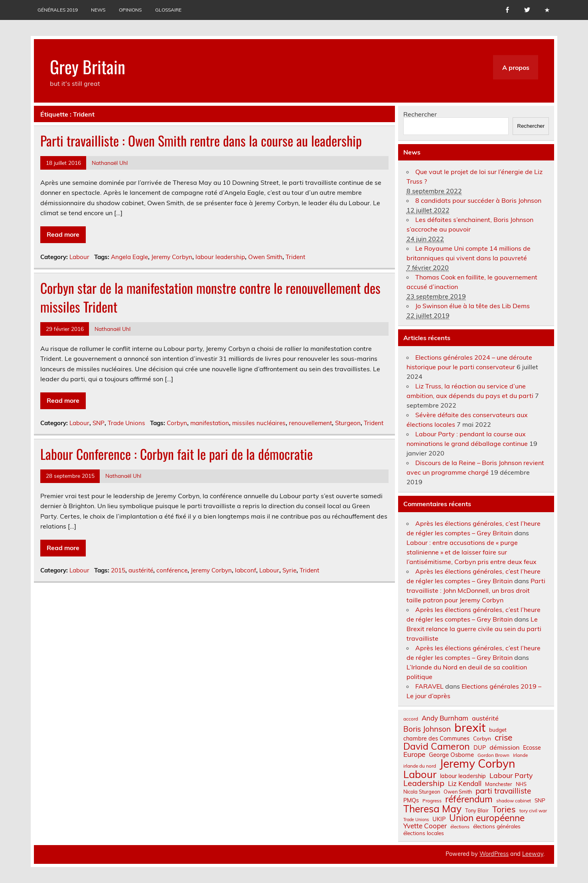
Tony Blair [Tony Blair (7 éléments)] (477, 811)
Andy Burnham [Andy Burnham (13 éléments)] (445, 718)
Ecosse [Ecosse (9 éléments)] (532, 748)
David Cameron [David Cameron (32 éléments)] (437, 746)
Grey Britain (88, 66)
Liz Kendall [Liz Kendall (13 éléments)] (465, 784)
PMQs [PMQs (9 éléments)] (411, 800)
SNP (99, 423)
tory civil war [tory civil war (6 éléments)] (533, 811)
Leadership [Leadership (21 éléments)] (424, 783)
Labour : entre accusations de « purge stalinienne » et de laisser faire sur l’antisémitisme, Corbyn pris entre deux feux (472, 552)
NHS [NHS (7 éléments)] (521, 784)
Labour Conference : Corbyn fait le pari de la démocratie (177, 454)
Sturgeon (348, 423)
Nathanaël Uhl (110, 163)
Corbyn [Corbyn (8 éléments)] (482, 738)
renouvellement (310, 423)
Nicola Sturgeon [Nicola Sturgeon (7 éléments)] (422, 792)
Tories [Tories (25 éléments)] (504, 809)
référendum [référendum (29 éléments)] (469, 799)
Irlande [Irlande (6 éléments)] (520, 755)
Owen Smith (265, 257)
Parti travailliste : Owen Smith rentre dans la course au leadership (201, 141)
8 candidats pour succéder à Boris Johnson (478, 200)
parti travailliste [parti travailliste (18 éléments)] (503, 791)
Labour (79, 257)
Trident (295, 257)
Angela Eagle (129, 257)
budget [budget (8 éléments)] (498, 730)
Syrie (289, 570)
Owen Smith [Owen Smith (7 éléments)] (458, 792)
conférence (172, 570)
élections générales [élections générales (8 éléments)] (497, 826)
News (98, 10)
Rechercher (420, 114)
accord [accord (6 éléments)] (411, 719)
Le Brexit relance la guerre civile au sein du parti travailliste (474, 629)
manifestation (210, 423)
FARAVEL (429, 686)
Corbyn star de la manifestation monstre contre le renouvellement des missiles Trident (210, 297)
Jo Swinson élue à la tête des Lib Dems (473, 306)
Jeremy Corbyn (172, 257)
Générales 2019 (58, 10)
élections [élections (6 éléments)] (460, 827)
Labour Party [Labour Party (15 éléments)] (511, 776)
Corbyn (177, 423)
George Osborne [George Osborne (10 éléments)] (451, 755)
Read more (63, 234)
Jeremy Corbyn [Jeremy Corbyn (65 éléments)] (477, 764)
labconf (246, 570)
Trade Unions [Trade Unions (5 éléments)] (416, 820)
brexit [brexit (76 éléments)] (470, 728)
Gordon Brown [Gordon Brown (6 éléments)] (493, 755)
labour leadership (220, 257)
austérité (141, 570)
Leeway (533, 854)
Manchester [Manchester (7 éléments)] (499, 784)
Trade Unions (126, 423)
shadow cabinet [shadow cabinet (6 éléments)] (514, 801)
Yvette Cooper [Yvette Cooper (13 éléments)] (425, 826)
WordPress (494, 854)
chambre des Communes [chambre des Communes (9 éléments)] (436, 738)
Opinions (130, 10)
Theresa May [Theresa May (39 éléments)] (432, 809)
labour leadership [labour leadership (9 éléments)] (463, 776)
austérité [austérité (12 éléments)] (485, 718)
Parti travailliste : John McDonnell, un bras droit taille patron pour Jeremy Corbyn (476, 590)
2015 (118, 570)
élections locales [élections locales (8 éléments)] (424, 833)
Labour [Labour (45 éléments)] (420, 774)
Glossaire (168, 10)
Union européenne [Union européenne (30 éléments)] (487, 818)
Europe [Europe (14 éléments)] (414, 754)
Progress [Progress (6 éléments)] (432, 801)
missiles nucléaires (259, 423)
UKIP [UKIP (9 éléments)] (439, 819)
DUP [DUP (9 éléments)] (480, 748)
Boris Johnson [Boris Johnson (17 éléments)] (427, 729)
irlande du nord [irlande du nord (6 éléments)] (420, 766)
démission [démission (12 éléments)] (504, 747)
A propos (516, 67)
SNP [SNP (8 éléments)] (540, 800)
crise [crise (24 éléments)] (503, 737)
